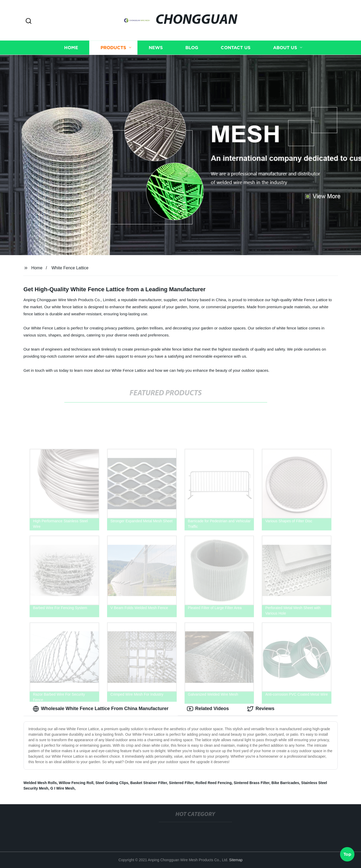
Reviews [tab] (261, 709)
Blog (192, 48)
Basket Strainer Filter (149, 783)
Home (71, 48)
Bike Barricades (285, 783)
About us (285, 48)
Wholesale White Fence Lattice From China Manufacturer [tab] (101, 709)
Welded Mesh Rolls (40, 783)
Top (347, 854)
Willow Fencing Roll (76, 783)
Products (113, 48)
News (156, 48)
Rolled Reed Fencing (214, 783)
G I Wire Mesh (62, 788)
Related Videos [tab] (208, 709)
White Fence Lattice (70, 268)
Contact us (236, 48)
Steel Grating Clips (112, 783)
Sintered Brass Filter (252, 783)
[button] (29, 21)
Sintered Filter (181, 783)
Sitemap (236, 860)
